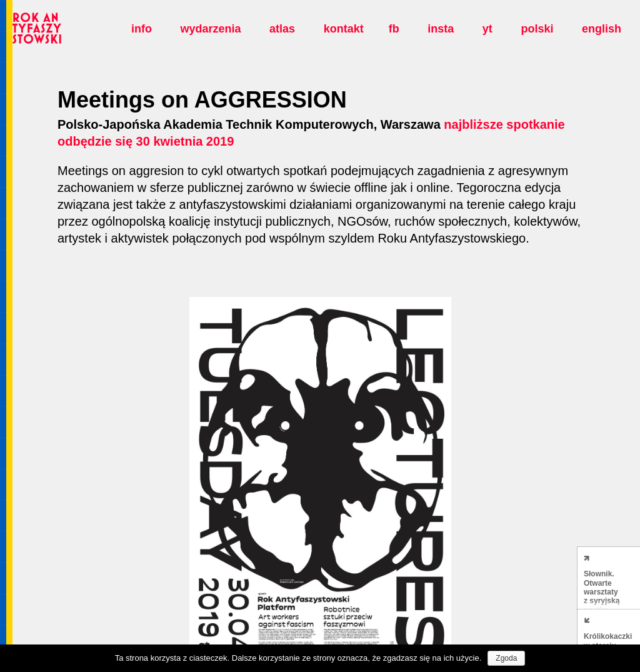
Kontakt (344, 29)
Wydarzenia (210, 29)
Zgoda (506, 658)
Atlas (282, 29)
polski (537, 29)
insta (441, 29)
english (602, 29)
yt (487, 29)
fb (394, 29)
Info (142, 29)
